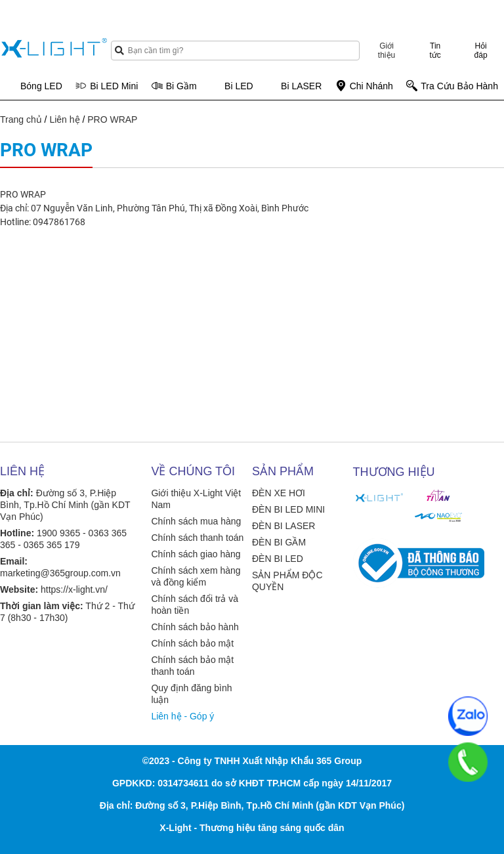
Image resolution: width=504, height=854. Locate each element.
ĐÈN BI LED (278, 559)
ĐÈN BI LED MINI (288, 509)
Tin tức (435, 51)
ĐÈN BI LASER (283, 526)
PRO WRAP (112, 119)
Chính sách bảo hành (195, 627)
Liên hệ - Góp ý (182, 716)
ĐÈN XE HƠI (279, 493)
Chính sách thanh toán (197, 538)
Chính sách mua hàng (196, 521)
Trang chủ (21, 119)
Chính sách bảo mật (192, 643)
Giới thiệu (387, 51)
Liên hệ (64, 119)
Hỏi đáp (481, 51)
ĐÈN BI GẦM (279, 542)
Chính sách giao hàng (196, 554)
